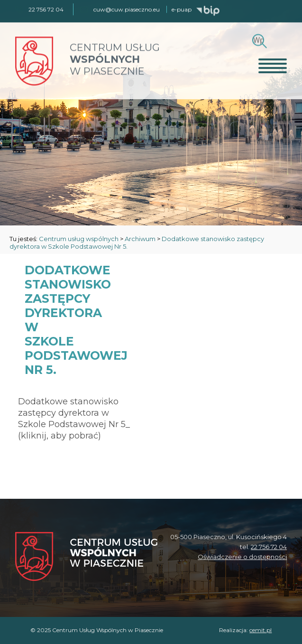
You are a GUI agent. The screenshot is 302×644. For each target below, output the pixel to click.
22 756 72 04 (269, 547)
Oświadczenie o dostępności (242, 557)
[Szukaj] (258, 39)
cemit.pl (261, 630)
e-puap (182, 9)
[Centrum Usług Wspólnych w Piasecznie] (86, 557)
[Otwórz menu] (273, 65)
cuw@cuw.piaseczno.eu (127, 9)
